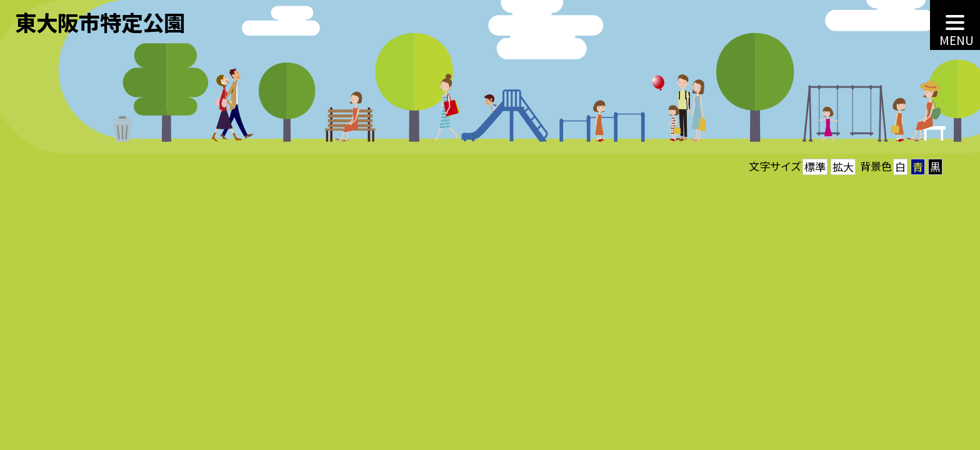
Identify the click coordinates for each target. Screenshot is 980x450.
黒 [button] (935, 167)
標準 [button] (815, 167)
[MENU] (955, 25)
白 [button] (900, 167)
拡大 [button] (843, 167)
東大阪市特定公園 (100, 22)
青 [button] (918, 167)
